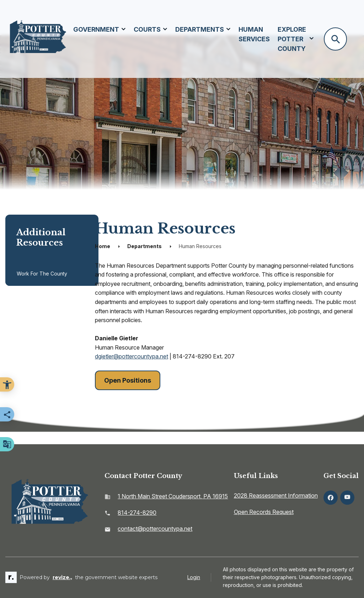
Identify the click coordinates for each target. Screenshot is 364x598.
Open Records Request (264, 512)
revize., (62, 577)
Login (194, 577)
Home (103, 246)
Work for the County (42, 274)
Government (96, 29)
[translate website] (7, 444)
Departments (200, 29)
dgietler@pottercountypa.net (132, 356)
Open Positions (128, 380)
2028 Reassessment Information (276, 495)
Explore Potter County (292, 39)
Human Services (254, 34)
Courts (147, 29)
